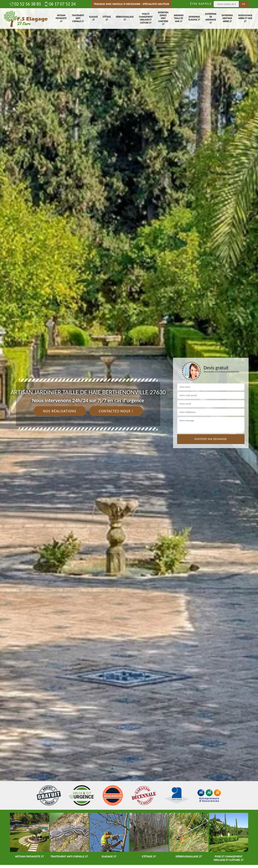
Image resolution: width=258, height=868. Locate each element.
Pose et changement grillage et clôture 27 (146, 18)
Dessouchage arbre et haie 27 (245, 18)
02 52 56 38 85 (25, 4)
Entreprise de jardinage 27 (211, 18)
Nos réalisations (60, 411)
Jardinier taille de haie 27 (179, 18)
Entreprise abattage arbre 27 (227, 18)
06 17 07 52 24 (60, 4)
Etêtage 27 (107, 18)
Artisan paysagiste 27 (61, 18)
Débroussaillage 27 (125, 18)
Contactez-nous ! (116, 411)
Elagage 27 (94, 18)
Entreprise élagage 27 (194, 18)
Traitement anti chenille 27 (78, 18)
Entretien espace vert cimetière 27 (163, 18)
